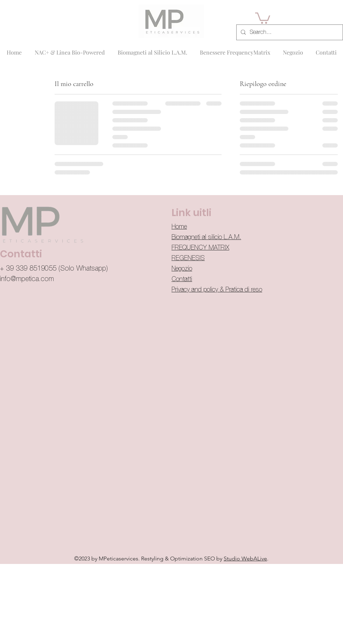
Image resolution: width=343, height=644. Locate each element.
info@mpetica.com (27, 279)
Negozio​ (182, 269)
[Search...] (289, 33)
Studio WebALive (245, 559)
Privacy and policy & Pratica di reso (217, 290)
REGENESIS (188, 258)
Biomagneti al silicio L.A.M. (206, 237)
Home (179, 227)
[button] (263, 17)
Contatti (182, 279)
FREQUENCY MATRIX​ (200, 248)
